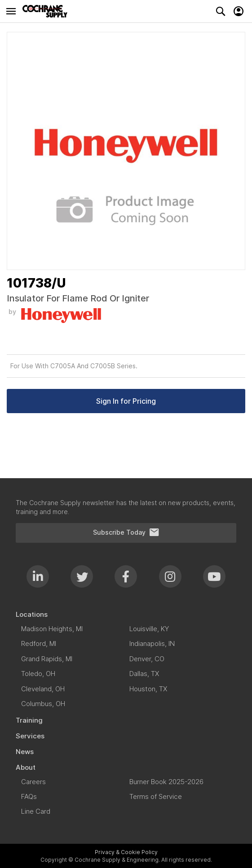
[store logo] (47, 11)
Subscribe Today (126, 532)
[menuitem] (126, 614)
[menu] (126, 713)
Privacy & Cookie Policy (126, 852)
